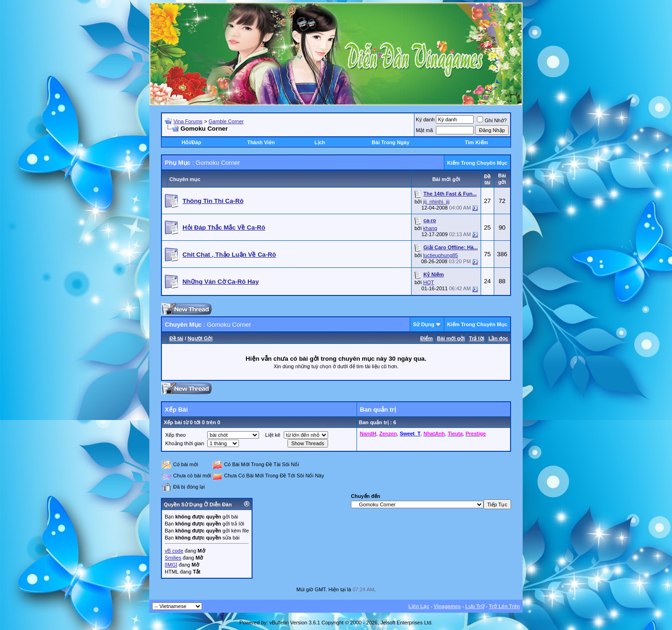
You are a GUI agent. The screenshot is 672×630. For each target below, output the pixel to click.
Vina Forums (188, 121)
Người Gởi (200, 338)
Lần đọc (498, 338)
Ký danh (425, 119)
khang (430, 228)
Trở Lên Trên (504, 606)
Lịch (320, 142)
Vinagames (447, 606)
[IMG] (171, 565)
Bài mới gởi (451, 338)
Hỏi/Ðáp (191, 142)
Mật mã (424, 130)
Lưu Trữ (475, 606)
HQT (429, 282)
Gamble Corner (226, 121)
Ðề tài (176, 338)
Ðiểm (426, 338)
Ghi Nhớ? (492, 120)
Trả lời (477, 338)
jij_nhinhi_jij (436, 202)
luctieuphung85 (441, 255)
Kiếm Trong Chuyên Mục (477, 163)
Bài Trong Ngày (391, 142)
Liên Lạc (419, 606)
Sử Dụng (424, 324)
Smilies (173, 558)
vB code (174, 551)
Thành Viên (261, 142)
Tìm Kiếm (476, 142)
